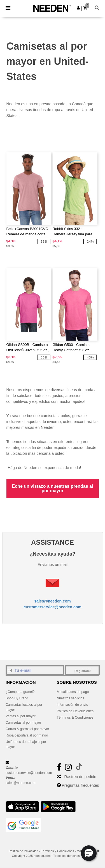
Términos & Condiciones (75, 718)
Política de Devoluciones (75, 711)
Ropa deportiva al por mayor (27, 735)
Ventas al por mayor (21, 716)
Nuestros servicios (71, 698)
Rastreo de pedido (80, 777)
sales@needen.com (52, 601)
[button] (78, 8)
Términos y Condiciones (57, 851)
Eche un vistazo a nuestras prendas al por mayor (53, 488)
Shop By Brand (17, 698)
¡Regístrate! (82, 671)
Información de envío (73, 705)
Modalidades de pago (73, 692)
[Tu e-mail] (35, 670)
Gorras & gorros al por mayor (27, 729)
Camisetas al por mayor (23, 723)
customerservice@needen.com (53, 607)
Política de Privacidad (24, 851)
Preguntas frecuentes (80, 785)
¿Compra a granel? (20, 692)
